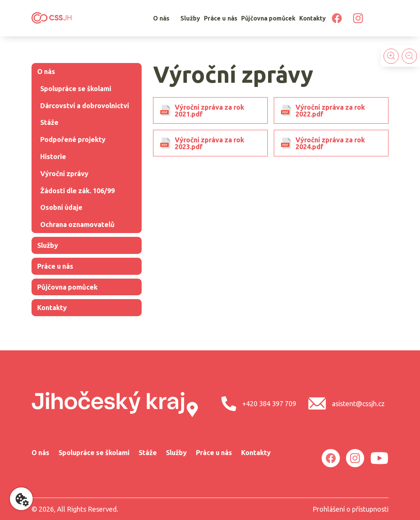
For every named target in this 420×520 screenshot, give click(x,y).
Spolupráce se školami (76, 88)
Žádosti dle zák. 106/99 (77, 191)
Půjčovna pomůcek (268, 18)
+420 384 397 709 (259, 404)
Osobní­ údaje (61, 207)
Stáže (49, 122)
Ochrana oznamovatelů (77, 224)
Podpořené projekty (73, 139)
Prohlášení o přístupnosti (351, 509)
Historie (53, 156)
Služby (190, 18)
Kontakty (313, 18)
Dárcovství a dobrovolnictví (85, 106)
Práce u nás (221, 18)
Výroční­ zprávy (64, 173)
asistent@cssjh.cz (347, 403)
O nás (161, 18)
